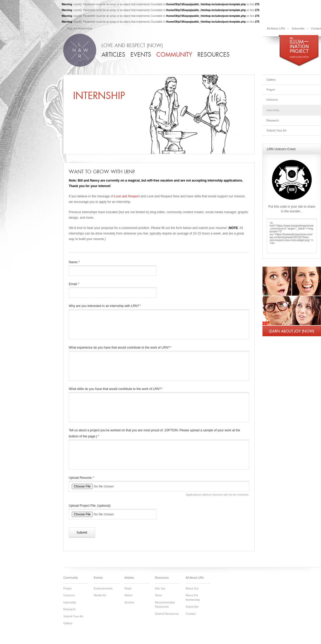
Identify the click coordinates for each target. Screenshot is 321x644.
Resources (213, 55)
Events (141, 55)
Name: (74, 262)
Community (174, 55)
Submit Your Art (276, 130)
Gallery (271, 80)
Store (158, 595)
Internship (273, 110)
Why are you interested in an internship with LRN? (105, 306)
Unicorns (272, 100)
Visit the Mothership (80, 28)
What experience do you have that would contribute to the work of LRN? (120, 348)
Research (273, 120)
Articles (113, 55)
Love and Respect (127, 196)
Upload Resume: (81, 478)
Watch (128, 595)
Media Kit (100, 595)
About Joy (192, 588)
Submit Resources (167, 614)
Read (128, 588)
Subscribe (298, 28)
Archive (129, 602)
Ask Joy (160, 588)
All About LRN (276, 28)
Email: (74, 284)
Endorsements (103, 588)
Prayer (271, 90)
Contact (316, 28)
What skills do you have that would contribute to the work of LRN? (116, 389)
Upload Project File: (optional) (90, 506)
